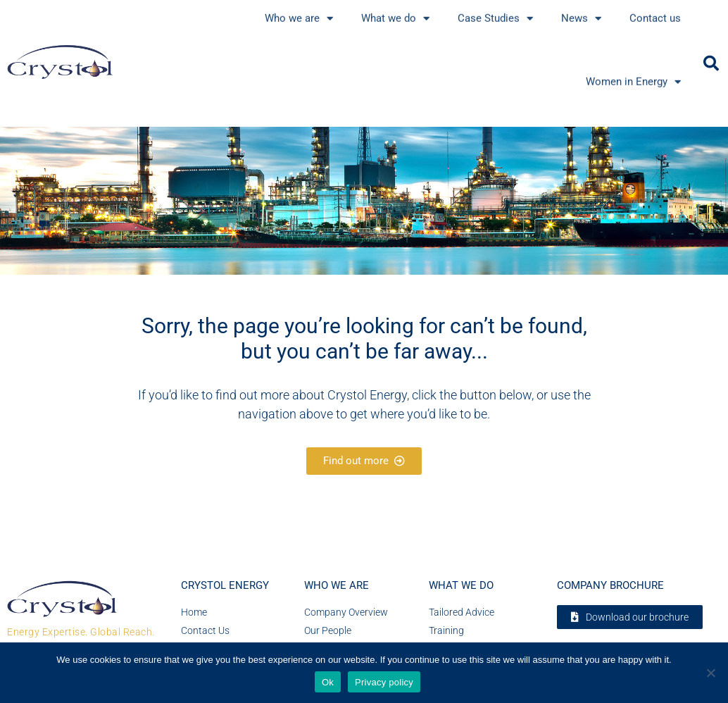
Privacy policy (384, 682)
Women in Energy (633, 60)
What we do (461, 585)
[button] (711, 63)
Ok (328, 682)
